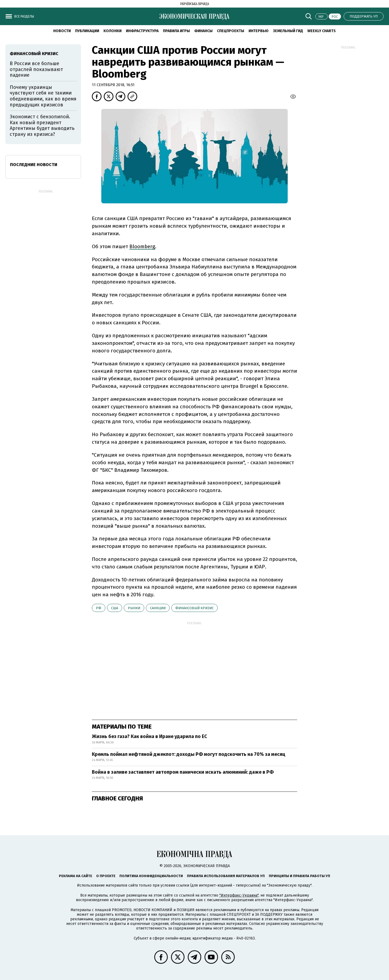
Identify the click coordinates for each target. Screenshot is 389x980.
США (115, 608)
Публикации (87, 31)
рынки (134, 608)
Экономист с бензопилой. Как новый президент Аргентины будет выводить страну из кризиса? (42, 125)
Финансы (203, 31)
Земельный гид (288, 31)
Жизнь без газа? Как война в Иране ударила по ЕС (150, 736)
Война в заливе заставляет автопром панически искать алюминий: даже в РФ (183, 772)
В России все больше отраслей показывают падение (36, 69)
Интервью (259, 31)
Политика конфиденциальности (151, 876)
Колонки (113, 31)
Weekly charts (322, 31)
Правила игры (176, 31)
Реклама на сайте (76, 876)
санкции (158, 608)
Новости (62, 31)
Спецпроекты (231, 31)
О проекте (106, 876)
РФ (99, 608)
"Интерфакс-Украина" (239, 895)
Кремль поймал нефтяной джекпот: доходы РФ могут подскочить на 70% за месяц (189, 754)
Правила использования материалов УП (226, 876)
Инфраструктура (142, 31)
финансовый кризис (194, 608)
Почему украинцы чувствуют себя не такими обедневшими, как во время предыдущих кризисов (43, 96)
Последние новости (34, 165)
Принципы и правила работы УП (299, 876)
